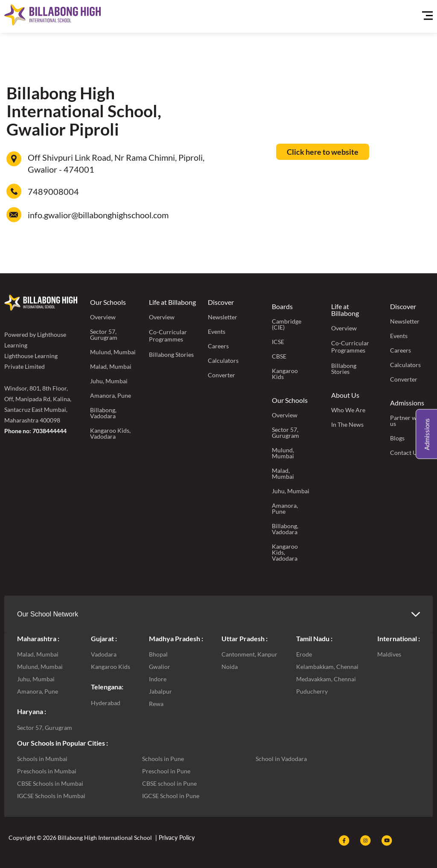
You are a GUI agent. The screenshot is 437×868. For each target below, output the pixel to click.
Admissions (407, 403)
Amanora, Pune (111, 395)
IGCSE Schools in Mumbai (51, 796)
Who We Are (348, 410)
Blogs (397, 438)
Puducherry (312, 691)
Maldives (389, 654)
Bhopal (158, 654)
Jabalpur (160, 691)
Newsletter (223, 317)
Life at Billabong (172, 302)
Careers (218, 346)
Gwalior (160, 667)
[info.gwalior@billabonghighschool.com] (14, 215)
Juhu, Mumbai (109, 381)
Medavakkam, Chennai (326, 679)
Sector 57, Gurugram (104, 334)
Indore (158, 679)
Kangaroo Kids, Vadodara (110, 433)
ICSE (278, 342)
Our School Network (48, 614)
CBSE (279, 356)
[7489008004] (14, 191)
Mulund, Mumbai (113, 352)
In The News (347, 424)
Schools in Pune (163, 759)
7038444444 (50, 431)
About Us (345, 395)
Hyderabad (106, 703)
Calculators (223, 360)
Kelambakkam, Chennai (327, 667)
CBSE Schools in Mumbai (50, 783)
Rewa (156, 704)
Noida (230, 667)
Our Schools (108, 302)
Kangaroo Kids (285, 374)
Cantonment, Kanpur (249, 654)
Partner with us (407, 421)
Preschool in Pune (166, 771)
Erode (304, 654)
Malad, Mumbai (111, 366)
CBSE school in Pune (169, 783)
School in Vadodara (281, 759)
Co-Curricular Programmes (168, 336)
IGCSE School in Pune (171, 796)
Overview (103, 317)
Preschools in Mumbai (47, 771)
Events (217, 331)
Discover (221, 302)
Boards (282, 306)
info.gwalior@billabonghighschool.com (98, 215)
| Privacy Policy (174, 838)
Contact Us (405, 453)
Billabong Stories (171, 354)
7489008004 (53, 191)
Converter (221, 375)
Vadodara (104, 654)
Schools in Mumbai (42, 759)
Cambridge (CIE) (287, 324)
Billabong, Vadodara (103, 413)
